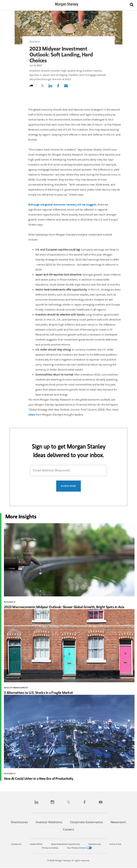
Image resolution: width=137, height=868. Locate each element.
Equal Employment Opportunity (66, 844)
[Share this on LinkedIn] (50, 87)
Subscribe (68, 486)
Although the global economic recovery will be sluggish (62, 205)
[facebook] (85, 802)
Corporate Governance (86, 822)
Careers (68, 830)
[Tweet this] (42, 87)
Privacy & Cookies (50, 848)
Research (35, 42)
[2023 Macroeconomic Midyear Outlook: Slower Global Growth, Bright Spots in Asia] (69, 560)
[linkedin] (36, 802)
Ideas (31, 415)
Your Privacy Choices (79, 848)
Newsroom (118, 822)
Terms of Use (116, 844)
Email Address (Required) (51, 470)
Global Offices (36, 844)
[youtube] (101, 802)
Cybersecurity (95, 844)
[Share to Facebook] (58, 87)
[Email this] (66, 87)
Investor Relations (49, 822)
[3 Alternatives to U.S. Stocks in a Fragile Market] (69, 646)
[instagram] (52, 802)
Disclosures (19, 822)
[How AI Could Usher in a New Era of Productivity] (69, 732)
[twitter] (68, 802)
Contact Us (17, 844)
